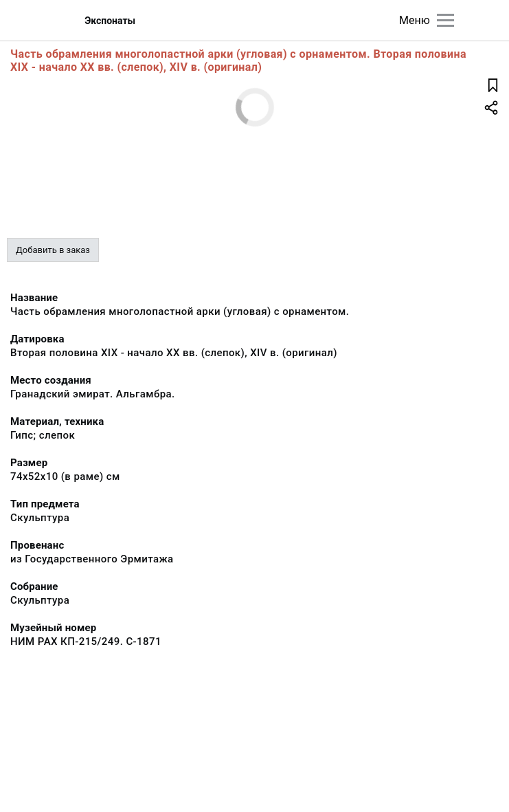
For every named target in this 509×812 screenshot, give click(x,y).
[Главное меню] (445, 20)
